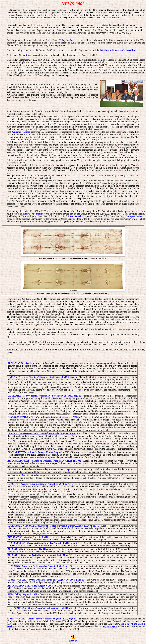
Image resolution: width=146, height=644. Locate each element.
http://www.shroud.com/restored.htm (118, 50)
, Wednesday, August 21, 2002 (44, 461)
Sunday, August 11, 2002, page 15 (40, 484)
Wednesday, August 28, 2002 (42, 433)
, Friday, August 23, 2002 (38, 452)
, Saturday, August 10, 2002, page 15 (40, 566)
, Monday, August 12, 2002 (32, 475)
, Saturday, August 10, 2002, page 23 (43, 543)
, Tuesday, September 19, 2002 (29, 363)
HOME (73, 641)
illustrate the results (33, 214)
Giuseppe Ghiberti (135, 216)
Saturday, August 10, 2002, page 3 (53, 526)
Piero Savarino (76, 216)
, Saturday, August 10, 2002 (28, 537)
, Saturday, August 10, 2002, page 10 (46, 580)
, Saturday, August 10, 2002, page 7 (31, 549)
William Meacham (21, 132)
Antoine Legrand (32, 55)
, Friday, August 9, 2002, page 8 (42, 608)
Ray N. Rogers (69, 40)
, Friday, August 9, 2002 (30, 586)
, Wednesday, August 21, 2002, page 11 (40, 469)
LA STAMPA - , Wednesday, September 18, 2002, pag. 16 (42, 377)
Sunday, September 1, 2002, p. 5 (45, 417)
